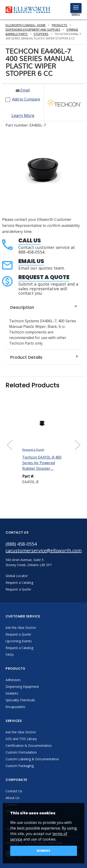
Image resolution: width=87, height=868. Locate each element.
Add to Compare (26, 99)
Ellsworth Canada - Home (26, 25)
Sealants (12, 693)
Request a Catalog (19, 648)
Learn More (23, 115)
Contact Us (14, 791)
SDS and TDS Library (21, 739)
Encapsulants (15, 707)
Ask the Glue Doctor (21, 628)
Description (43, 307)
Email (23, 90)
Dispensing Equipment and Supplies (33, 30)
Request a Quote (44, 277)
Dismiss (44, 851)
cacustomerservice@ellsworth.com (43, 550)
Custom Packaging (20, 766)
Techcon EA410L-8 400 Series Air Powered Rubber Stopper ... (42, 463)
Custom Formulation (21, 752)
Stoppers (41, 34)
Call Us (30, 240)
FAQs (10, 654)
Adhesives (13, 680)
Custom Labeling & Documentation (32, 759)
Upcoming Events (19, 641)
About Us (13, 798)
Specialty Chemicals (20, 700)
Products (60, 25)
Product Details (43, 357)
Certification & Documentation (29, 746)
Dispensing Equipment (22, 687)
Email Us (31, 261)
